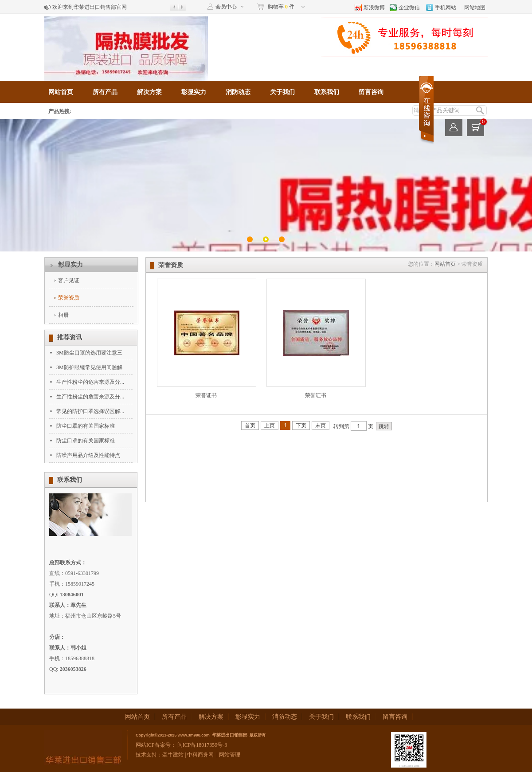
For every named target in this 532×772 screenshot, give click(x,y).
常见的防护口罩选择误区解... (90, 411)
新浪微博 (374, 8)
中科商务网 (200, 755)
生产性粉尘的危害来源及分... (90, 382)
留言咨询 (371, 92)
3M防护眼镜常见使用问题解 (89, 367)
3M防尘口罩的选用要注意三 (89, 353)
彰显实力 (194, 92)
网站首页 (61, 92)
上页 (270, 425)
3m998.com (199, 735)
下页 (301, 425)
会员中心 (226, 7)
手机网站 (446, 8)
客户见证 (69, 280)
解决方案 (149, 92)
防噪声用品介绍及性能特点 (88, 455)
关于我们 (282, 92)
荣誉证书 (206, 395)
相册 (63, 315)
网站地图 (475, 8)
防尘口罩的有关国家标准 (86, 426)
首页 (250, 425)
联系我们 (327, 92)
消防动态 (238, 92)
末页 (321, 425)
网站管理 (230, 755)
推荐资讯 (70, 337)
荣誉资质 (69, 298)
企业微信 (409, 8)
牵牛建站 (173, 755)
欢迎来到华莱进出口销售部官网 (90, 7)
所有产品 (105, 92)
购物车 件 (281, 7)
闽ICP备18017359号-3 (202, 745)
